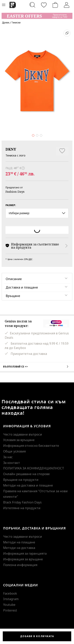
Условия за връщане (19, 440)
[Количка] (55, 5)
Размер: (11, 205)
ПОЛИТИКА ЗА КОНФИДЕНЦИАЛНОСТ (34, 468)
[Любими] (44, 5)
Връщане (13, 296)
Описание (14, 279)
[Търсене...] (32, 5)
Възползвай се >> (37, 366)
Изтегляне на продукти (22, 508)
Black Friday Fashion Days (22, 502)
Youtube (9, 605)
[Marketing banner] (37, 14)
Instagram (11, 599)
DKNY (11, 149)
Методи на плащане (19, 542)
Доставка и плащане (22, 287)
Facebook (10, 593)
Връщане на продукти (21, 480)
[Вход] (67, 5)
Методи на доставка (19, 548)
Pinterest (10, 610)
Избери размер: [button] (37, 213)
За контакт (12, 463)
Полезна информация (20, 565)
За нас (8, 457)
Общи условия (14, 451)
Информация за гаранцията (25, 553)
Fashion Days (15, 192)
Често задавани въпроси (23, 434)
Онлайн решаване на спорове (26, 474)
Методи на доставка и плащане (28, 485)
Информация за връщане (23, 559)
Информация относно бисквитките (31, 446)
